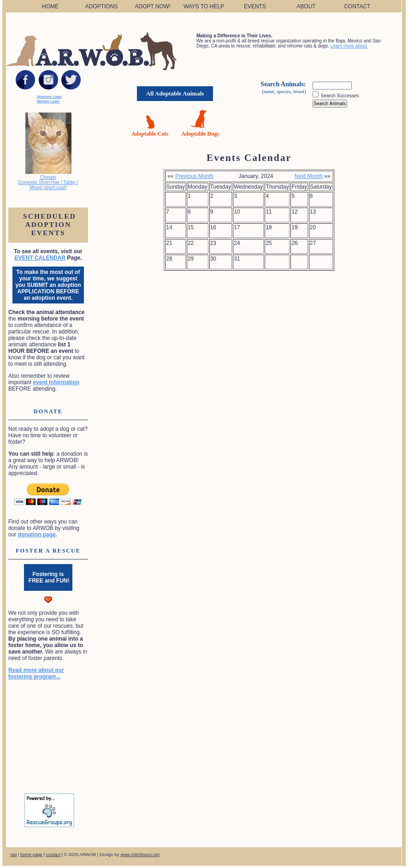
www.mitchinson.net (140, 854)
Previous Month (194, 176)
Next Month (309, 176)
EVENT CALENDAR (40, 258)
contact (53, 854)
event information (56, 382)
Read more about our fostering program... (36, 673)
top (14, 854)
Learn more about (349, 46)
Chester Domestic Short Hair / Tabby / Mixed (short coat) (48, 182)
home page (31, 854)
